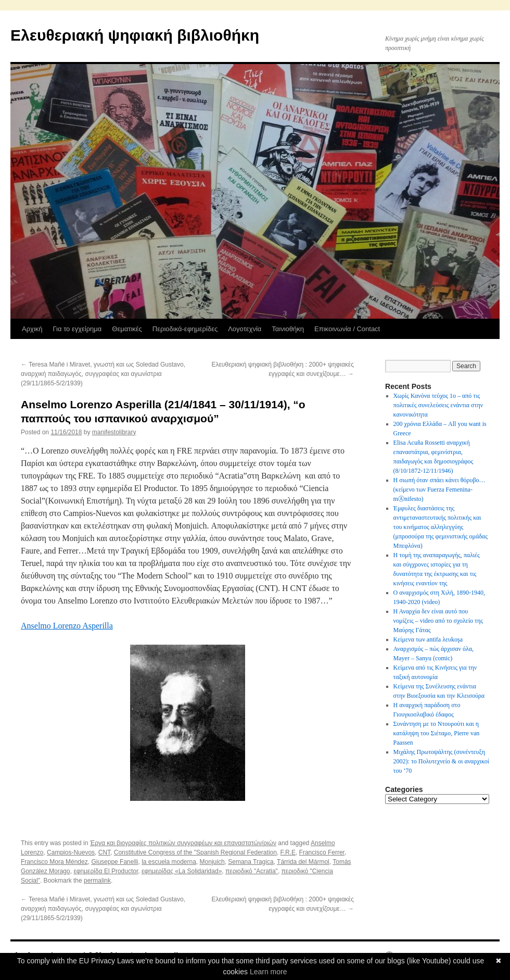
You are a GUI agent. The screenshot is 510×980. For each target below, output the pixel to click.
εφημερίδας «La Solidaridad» (182, 871)
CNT (104, 852)
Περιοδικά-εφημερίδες (185, 329)
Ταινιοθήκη (288, 329)
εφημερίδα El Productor (106, 871)
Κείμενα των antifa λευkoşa (428, 639)
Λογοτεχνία (245, 329)
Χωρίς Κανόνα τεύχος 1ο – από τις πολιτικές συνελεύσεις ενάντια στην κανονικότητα (438, 405)
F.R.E (288, 852)
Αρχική (32, 329)
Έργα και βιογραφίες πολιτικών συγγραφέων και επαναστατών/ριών (183, 843)
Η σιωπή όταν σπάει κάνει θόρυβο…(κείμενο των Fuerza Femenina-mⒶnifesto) (439, 489)
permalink (97, 881)
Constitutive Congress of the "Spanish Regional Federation (195, 852)
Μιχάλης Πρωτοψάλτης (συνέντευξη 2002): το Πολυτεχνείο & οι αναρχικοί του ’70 (441, 761)
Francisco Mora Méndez (54, 862)
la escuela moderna (169, 862)
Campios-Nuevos (71, 852)
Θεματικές (127, 329)
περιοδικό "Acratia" (252, 871)
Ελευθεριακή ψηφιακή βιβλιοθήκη (135, 35)
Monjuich (212, 862)
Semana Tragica (251, 862)
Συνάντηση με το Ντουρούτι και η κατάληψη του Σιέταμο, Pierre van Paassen (437, 733)
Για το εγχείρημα (78, 329)
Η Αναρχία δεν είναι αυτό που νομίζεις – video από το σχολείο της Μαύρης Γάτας (438, 621)
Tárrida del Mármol (303, 862)
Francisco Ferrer (322, 852)
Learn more (269, 972)
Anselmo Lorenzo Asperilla (67, 626)
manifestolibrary (114, 432)
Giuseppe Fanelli (114, 862)
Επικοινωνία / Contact (347, 329)
